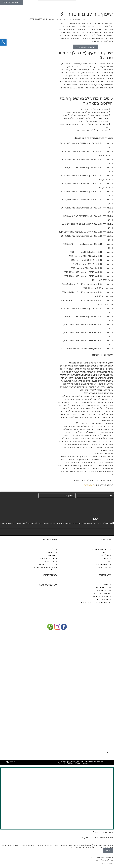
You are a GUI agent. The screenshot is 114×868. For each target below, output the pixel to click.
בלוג (110, 560)
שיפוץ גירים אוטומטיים (102, 549)
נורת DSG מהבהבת (103, 592)
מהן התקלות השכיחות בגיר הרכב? (99, 393)
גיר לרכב (53, 549)
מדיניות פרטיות (105, 566)
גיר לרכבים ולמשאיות (48, 563)
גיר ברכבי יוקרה (50, 560)
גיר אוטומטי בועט (104, 598)
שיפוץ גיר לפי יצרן (69, 19)
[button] (57, 1)
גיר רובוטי (107, 552)
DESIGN (11, 762)
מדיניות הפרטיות (12, 523)
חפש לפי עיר (106, 555)
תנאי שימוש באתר (104, 563)
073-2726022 (48, 584)
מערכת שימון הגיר (104, 586)
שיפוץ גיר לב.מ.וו (55, 19)
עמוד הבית (81, 19)
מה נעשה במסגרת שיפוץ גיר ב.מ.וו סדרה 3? (94, 423)
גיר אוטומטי (52, 552)
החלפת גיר (52, 555)
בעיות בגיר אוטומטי (49, 558)
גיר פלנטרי (107, 583)
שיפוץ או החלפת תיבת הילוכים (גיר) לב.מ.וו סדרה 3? (91, 363)
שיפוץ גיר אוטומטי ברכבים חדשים (46, 567)
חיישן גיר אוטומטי (104, 589)
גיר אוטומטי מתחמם (103, 595)
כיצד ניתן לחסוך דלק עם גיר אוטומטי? (96, 601)
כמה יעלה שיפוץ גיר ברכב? (102, 453)
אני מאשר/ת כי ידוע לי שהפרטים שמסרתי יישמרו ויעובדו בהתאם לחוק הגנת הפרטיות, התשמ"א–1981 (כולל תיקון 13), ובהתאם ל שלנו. (57, 523)
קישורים (108, 558)
